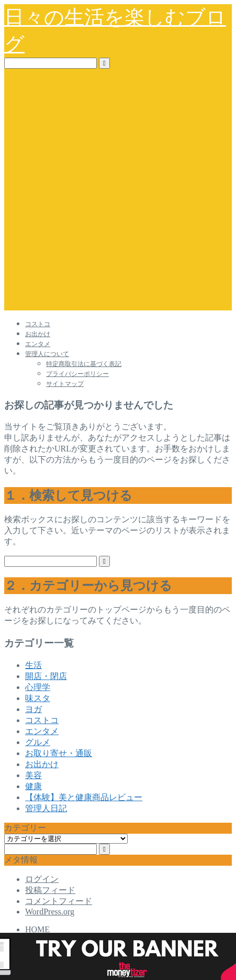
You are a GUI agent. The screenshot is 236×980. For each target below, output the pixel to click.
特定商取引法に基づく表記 (84, 364)
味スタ (38, 698)
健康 (33, 786)
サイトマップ (65, 384)
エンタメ (38, 344)
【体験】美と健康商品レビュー (84, 797)
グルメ (38, 742)
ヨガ (33, 709)
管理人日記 (46, 808)
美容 (33, 775)
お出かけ (38, 334)
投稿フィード (50, 890)
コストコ (38, 324)
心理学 (38, 687)
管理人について (47, 354)
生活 (33, 665)
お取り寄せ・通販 (59, 753)
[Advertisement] (118, 192)
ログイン (42, 879)
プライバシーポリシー (77, 374)
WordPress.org (50, 912)
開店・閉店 (46, 676)
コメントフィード (59, 901)
